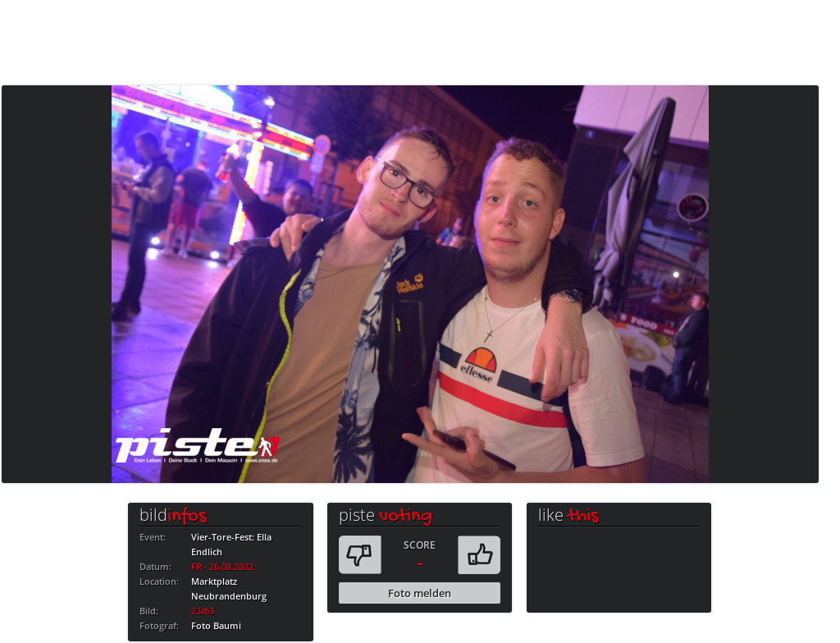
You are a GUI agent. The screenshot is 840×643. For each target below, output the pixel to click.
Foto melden (420, 593)
